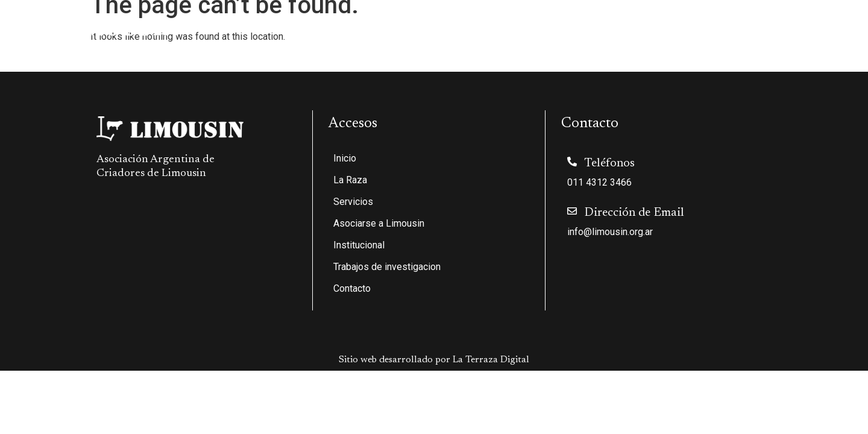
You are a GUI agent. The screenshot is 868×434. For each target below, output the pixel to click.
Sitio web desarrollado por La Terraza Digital (434, 360)
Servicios (452, 26)
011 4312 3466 (599, 182)
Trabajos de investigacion (740, 26)
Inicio (336, 26)
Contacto (830, 26)
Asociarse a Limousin (540, 26)
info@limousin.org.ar (610, 232)
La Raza (387, 26)
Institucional (635, 26)
